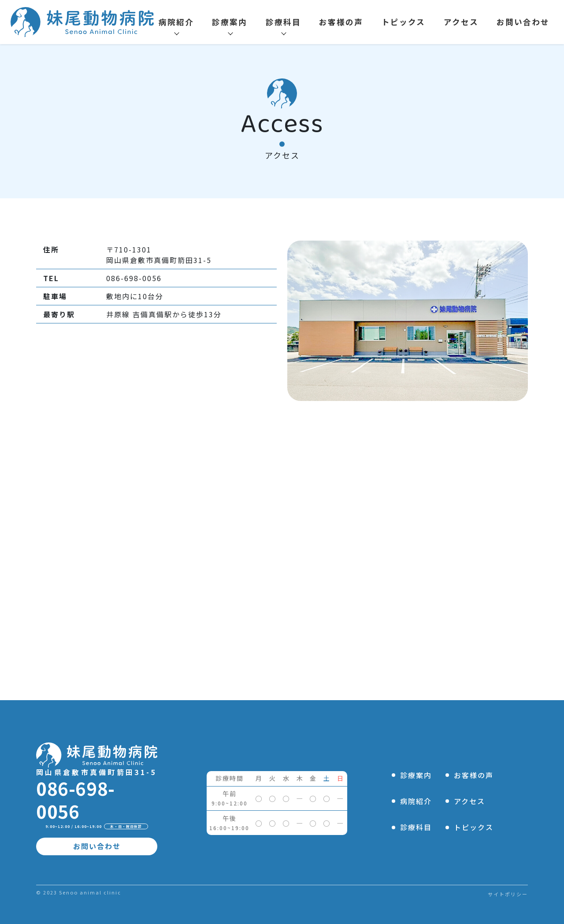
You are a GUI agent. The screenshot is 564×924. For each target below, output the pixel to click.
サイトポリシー (508, 894)
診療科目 (283, 22)
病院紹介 (176, 22)
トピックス (403, 22)
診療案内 (230, 22)
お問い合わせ (523, 22)
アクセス (461, 22)
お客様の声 (341, 22)
